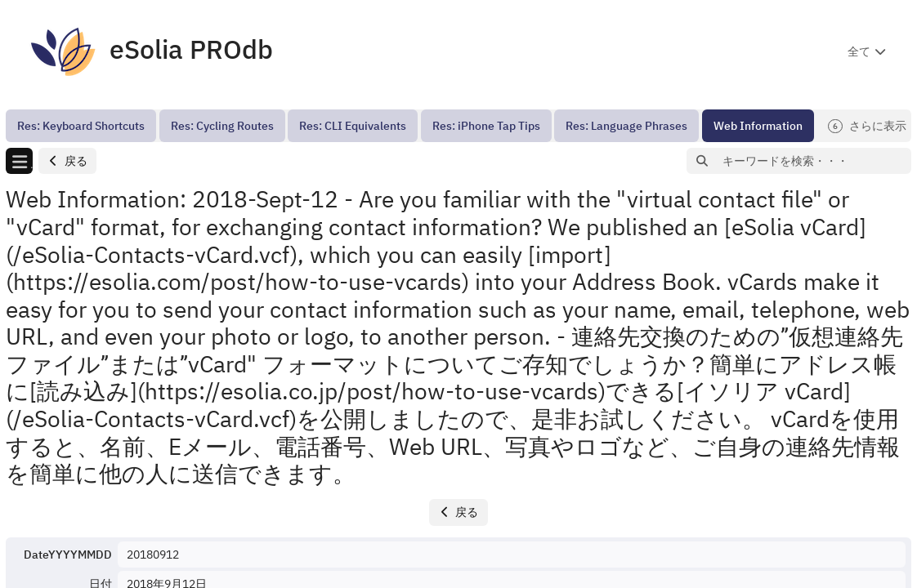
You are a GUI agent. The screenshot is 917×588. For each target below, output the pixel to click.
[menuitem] (81, 126)
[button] (67, 161)
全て (859, 51)
